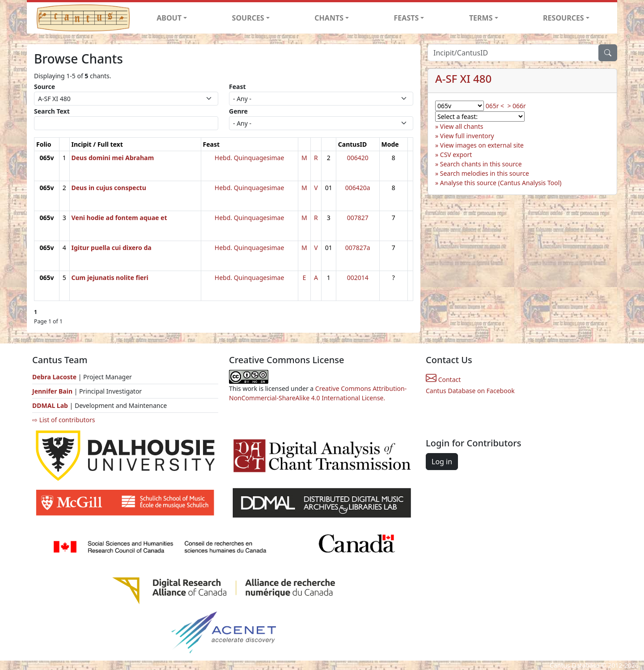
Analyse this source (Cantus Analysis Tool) (501, 183)
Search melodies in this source (485, 173)
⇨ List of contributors (64, 420)
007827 (358, 218)
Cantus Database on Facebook (470, 391)
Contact (443, 380)
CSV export (456, 155)
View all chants (462, 126)
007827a (358, 248)
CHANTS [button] (329, 18)
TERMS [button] (481, 18)
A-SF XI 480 (463, 78)
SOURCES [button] (248, 18)
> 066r (516, 106)
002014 (358, 278)
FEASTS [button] (407, 18)
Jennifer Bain (53, 391)
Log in (442, 462)
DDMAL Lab (50, 405)
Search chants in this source (481, 164)
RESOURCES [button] (563, 18)
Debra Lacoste (54, 377)
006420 (358, 158)
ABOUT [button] (169, 18)
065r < (495, 106)
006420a (358, 188)
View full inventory (467, 136)
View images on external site (482, 145)
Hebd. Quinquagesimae (250, 158)
